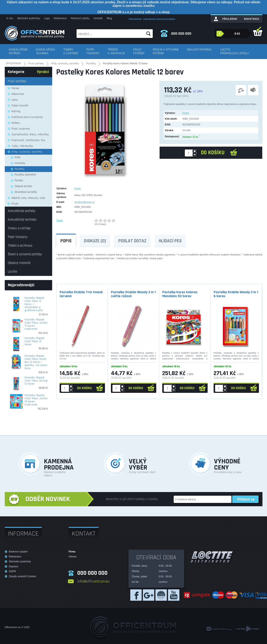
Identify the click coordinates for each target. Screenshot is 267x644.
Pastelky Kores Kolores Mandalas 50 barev (180, 294)
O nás (10, 18)
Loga (47, 18)
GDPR (12, 571)
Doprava (14, 566)
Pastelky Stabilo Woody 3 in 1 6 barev (236, 294)
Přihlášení (230, 19)
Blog (109, 18)
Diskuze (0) (95, 241)
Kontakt (98, 18)
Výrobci (43, 72)
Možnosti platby (80, 18)
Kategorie (16, 72)
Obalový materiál (199, 50)
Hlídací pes (170, 241)
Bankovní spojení (18, 552)
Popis (66, 241)
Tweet (60, 220)
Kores (186, 113)
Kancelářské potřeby (18, 51)
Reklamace (60, 18)
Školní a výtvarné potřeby (166, 51)
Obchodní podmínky (29, 18)
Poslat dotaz (132, 241)
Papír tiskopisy (93, 51)
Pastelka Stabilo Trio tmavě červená (81, 294)
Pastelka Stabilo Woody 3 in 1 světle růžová (133, 294)
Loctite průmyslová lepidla (235, 51)
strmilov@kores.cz (85, 202)
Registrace (252, 19)
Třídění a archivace (116, 51)
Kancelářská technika (45, 51)
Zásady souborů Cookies (23, 576)
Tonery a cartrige (71, 51)
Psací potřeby (139, 51)
